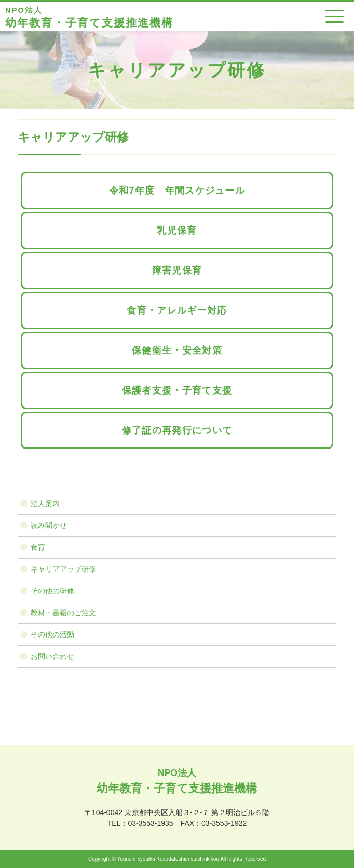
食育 (38, 547)
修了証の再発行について (177, 430)
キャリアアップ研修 (63, 569)
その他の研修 (52, 591)
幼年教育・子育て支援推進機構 (89, 17)
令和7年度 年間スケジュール (177, 191)
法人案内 (45, 504)
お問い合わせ (52, 656)
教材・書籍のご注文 (63, 613)
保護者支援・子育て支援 (177, 390)
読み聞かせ (49, 525)
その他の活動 (52, 634)
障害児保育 (177, 270)
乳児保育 (177, 230)
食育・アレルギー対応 (177, 310)
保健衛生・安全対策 (177, 350)
